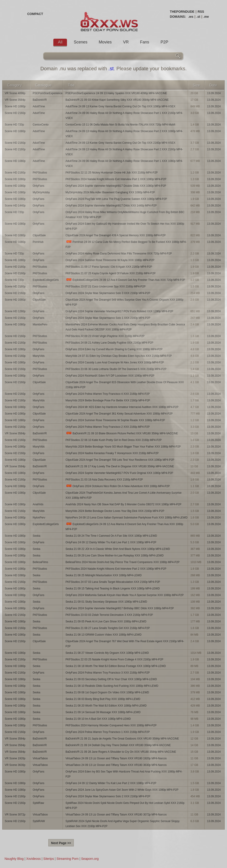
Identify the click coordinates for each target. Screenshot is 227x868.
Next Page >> (61, 843)
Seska (36, 536)
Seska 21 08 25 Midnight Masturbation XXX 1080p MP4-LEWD (104, 575)
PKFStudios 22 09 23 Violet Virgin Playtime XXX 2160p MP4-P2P (105, 336)
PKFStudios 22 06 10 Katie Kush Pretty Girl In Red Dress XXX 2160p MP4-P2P (113, 440)
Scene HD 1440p (15, 206)
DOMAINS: (178, 17)
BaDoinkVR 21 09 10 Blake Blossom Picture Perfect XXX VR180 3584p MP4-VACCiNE (122, 433)
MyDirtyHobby (41, 192)
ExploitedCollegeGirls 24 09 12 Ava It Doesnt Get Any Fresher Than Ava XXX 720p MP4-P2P (125, 280)
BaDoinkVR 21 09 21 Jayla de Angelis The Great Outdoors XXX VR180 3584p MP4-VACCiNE (122, 739)
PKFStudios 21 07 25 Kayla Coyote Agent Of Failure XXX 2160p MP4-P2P (110, 273)
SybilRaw (38, 803)
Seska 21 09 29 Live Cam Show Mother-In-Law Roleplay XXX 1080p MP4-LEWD (114, 556)
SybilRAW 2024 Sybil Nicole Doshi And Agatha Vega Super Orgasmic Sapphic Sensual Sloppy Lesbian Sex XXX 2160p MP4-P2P (122, 824)
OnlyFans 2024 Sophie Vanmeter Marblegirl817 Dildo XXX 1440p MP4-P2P (111, 206)
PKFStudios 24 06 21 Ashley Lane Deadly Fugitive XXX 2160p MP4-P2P (109, 343)
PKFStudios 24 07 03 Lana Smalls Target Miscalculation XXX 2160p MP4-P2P (113, 582)
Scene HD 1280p (15, 311)
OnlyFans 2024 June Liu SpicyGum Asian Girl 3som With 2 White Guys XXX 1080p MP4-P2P (122, 790)
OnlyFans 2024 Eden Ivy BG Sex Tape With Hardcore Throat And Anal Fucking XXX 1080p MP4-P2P (124, 774)
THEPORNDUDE (182, 12)
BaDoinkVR (40, 100)
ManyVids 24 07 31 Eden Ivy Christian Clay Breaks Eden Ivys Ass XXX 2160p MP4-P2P (119, 356)
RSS (201, 12)
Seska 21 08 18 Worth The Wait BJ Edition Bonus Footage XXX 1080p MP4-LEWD (116, 666)
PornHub (38, 242)
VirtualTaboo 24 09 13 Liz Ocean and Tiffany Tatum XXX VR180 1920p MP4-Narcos (116, 758)
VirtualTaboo (40, 758)
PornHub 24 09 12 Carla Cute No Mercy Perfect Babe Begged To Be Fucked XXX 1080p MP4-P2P (126, 244)
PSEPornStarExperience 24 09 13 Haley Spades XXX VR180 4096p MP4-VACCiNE (116, 93)
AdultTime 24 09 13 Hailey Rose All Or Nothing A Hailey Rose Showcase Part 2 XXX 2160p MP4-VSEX (124, 152)
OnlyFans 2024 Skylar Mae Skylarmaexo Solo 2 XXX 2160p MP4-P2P (108, 796)
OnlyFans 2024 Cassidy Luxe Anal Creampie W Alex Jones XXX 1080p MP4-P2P (115, 362)
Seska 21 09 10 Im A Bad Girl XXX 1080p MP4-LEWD (98, 719)
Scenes (81, 42)
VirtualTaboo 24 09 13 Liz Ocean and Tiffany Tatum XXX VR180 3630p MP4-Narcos (116, 765)
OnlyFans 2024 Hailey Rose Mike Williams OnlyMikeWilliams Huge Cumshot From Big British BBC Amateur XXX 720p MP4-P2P (125, 215)
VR (126, 42)
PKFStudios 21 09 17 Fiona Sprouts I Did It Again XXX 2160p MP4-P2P (109, 267)
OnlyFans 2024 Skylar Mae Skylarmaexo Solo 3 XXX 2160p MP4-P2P (108, 293)
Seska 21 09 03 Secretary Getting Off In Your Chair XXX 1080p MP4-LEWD (111, 679)
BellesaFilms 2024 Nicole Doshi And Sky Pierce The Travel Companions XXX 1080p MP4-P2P (122, 562)
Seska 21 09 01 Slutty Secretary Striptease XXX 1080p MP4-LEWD (106, 602)
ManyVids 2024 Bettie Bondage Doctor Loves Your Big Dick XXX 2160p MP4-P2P (115, 511)
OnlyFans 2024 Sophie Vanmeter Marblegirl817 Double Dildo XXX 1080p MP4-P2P (116, 186)
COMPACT (35, 14)
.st (198, 17)
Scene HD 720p (14, 125)
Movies (105, 42)
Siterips (49, 859)
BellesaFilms (40, 562)
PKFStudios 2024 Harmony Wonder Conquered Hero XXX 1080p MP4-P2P (111, 725)
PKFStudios (40, 173)
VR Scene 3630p (15, 765)
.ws (191, 17)
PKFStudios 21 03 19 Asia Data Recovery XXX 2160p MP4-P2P (104, 480)
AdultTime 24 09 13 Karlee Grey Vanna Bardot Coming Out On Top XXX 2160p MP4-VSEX (120, 143)
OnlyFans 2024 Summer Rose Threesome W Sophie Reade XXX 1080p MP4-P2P (115, 420)
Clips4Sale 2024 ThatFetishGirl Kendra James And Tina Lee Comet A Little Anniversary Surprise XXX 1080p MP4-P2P (123, 495)
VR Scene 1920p (15, 758)
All (60, 42)
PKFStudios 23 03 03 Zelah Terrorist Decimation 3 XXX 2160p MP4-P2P (109, 615)
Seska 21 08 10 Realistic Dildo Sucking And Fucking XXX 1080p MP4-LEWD (112, 686)
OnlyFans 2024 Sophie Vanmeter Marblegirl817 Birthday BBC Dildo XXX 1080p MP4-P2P (120, 608)
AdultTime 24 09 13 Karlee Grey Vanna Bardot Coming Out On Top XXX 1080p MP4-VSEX (120, 106)
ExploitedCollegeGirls (46, 280)
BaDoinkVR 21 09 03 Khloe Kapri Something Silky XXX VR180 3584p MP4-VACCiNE (117, 100)
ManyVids (39, 356)
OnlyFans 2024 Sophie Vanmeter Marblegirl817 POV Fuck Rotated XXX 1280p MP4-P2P (119, 311)
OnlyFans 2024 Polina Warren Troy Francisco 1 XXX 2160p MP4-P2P (107, 732)
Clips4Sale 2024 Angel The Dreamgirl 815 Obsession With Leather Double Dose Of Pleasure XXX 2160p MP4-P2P (125, 385)
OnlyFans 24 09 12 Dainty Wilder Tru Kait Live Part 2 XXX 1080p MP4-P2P (111, 783)
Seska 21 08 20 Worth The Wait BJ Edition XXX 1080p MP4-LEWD (106, 706)
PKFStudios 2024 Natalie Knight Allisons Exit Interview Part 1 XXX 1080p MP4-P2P (116, 179)
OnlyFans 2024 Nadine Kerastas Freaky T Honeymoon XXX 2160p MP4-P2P (112, 453)
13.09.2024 (214, 93)
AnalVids (38, 504)
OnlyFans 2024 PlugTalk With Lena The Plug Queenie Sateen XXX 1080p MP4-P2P (116, 199)
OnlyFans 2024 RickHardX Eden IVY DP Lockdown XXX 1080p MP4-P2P (110, 376)
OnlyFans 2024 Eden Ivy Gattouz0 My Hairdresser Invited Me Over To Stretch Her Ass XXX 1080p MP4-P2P (125, 226)
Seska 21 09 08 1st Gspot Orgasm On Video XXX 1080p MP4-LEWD (107, 692)
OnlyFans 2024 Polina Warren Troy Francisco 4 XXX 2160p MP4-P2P (107, 394)
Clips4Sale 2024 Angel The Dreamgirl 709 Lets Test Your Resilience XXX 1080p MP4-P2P (120, 460)
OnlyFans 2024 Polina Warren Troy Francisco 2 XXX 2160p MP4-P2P (107, 427)
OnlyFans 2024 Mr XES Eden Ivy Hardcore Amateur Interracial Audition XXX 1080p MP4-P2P (122, 407)
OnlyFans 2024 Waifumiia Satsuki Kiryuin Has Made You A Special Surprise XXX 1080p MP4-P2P (125, 595)
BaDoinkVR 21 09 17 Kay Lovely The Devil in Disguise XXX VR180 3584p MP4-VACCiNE (120, 466)
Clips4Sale (39, 235)
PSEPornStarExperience (48, 93)
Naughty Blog (14, 859)
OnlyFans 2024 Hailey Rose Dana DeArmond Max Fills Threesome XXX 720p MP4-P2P (119, 254)
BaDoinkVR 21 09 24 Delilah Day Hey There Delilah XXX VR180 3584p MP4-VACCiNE (118, 745)
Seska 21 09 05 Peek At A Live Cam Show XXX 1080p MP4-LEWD (106, 621)
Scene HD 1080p (15, 106)
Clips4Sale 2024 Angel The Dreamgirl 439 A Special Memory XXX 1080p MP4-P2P (115, 235)
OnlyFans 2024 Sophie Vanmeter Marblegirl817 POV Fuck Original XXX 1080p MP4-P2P (119, 473)
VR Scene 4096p (15, 93)
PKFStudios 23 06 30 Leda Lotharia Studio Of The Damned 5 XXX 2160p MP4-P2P (116, 369)
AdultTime (39, 106)
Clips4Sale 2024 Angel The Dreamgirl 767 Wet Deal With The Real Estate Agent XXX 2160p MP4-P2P (125, 644)
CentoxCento (41, 125)
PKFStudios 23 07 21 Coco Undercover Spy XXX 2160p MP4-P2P (105, 287)
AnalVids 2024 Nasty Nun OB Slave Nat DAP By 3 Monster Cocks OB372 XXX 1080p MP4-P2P (123, 504)
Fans (145, 42)
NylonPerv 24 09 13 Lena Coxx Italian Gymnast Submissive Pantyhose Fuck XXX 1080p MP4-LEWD (126, 518)
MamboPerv (40, 325)
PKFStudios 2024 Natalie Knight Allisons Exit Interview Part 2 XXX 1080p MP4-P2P (116, 569)
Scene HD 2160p (15, 113)
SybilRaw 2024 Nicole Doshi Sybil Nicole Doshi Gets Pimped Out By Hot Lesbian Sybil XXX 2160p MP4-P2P (125, 805)
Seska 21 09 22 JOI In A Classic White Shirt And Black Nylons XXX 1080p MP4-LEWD (118, 549)
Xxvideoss (33, 859)
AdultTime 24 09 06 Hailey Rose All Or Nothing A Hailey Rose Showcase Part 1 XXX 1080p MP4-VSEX (124, 164)
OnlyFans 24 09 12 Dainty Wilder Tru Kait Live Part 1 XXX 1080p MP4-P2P (111, 542)
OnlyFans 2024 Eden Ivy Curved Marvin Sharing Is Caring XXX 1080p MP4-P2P (114, 349)
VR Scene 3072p (15, 815)
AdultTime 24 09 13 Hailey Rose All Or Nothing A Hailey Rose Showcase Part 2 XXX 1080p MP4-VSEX (124, 134)
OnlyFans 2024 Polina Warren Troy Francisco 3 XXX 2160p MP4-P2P (107, 673)
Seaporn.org (90, 859)
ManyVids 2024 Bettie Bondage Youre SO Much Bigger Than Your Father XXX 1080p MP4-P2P (123, 447)
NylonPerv (39, 518)
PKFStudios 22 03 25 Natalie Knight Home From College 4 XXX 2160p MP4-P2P (114, 659)
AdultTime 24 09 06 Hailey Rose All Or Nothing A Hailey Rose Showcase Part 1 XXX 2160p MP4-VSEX (124, 116)
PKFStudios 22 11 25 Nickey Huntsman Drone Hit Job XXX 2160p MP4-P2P (111, 173)
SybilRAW (39, 821)
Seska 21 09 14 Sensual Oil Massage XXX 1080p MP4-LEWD (103, 712)
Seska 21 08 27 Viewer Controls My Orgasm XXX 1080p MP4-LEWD (107, 653)
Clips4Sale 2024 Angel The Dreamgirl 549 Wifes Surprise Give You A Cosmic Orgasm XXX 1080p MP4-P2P (124, 302)
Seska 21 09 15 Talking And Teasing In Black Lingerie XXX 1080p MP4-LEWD (112, 589)
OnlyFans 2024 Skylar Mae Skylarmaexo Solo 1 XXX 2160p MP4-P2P (108, 318)
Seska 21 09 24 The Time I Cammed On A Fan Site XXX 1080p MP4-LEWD (111, 536)
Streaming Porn (68, 859)
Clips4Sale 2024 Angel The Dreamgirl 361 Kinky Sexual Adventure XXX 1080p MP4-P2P (119, 414)
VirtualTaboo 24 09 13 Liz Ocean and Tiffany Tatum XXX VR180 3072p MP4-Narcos (116, 815)
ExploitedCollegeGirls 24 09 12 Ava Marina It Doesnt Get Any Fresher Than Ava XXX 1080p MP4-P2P (124, 527)
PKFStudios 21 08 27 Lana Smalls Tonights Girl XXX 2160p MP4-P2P (107, 628)
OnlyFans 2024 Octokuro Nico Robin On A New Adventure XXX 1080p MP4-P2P (117, 486)
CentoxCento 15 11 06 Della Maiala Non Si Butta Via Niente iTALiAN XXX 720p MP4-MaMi (120, 125)
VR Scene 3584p (15, 100)
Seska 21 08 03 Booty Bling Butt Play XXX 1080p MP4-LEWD (103, 699)
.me (206, 17)
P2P (164, 42)
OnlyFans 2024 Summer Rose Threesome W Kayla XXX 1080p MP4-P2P (110, 260)
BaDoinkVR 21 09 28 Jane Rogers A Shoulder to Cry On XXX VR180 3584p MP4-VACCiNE (121, 752)
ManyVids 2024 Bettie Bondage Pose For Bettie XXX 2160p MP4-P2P (108, 400)
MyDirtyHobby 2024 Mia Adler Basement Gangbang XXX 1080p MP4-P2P (110, 192)
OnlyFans (38, 186)
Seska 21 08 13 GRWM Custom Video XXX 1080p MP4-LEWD (103, 635)
